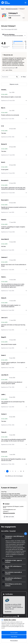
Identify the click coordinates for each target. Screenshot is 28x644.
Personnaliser (14, 641)
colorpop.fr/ (6, 511)
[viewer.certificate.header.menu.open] (25, 3)
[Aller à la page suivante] (24, 471)
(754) (24, 18)
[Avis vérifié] (2, 94)
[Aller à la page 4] (16, 471)
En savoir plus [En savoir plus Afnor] (8, 612)
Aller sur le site (9, 517)
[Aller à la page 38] (21, 471)
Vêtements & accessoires (12, 9)
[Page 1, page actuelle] (7, 471)
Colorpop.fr (22, 9)
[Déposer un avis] (14, 84)
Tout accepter (14, 633)
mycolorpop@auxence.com (9, 510)
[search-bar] (10, 77)
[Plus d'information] (18, 616)
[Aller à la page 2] (10, 471)
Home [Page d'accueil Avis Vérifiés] (3, 9)
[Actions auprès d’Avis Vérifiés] (26, 101)
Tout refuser (14, 637)
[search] (17, 77)
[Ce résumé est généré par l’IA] (17, 68)
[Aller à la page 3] (13, 471)
